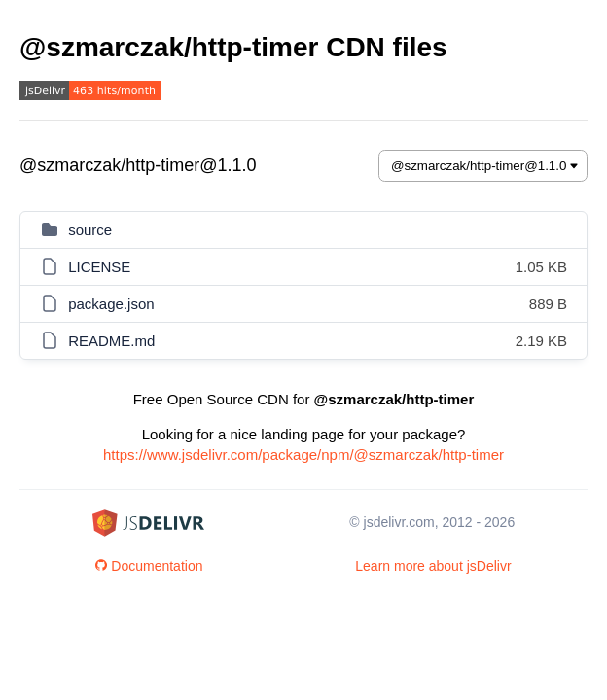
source (90, 230)
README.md (111, 341)
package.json (111, 304)
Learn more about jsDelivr (433, 566)
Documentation (149, 566)
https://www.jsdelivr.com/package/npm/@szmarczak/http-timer (303, 455)
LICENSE (99, 267)
